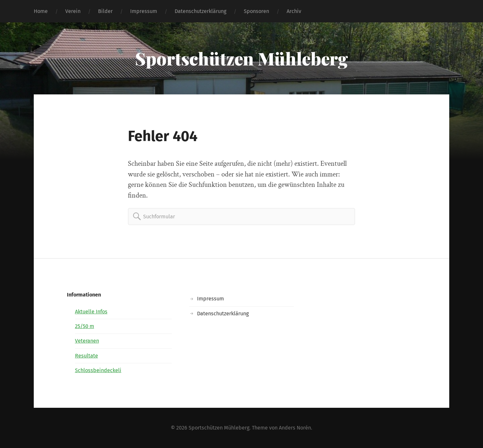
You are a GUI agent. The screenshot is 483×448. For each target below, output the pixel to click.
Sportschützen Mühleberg (241, 58)
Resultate (87, 356)
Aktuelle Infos (91, 312)
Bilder (105, 11)
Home (41, 11)
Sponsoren (256, 11)
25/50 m (85, 326)
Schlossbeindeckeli (98, 370)
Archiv (294, 11)
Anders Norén (295, 428)
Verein (73, 11)
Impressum (144, 11)
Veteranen (87, 341)
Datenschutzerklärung (200, 11)
